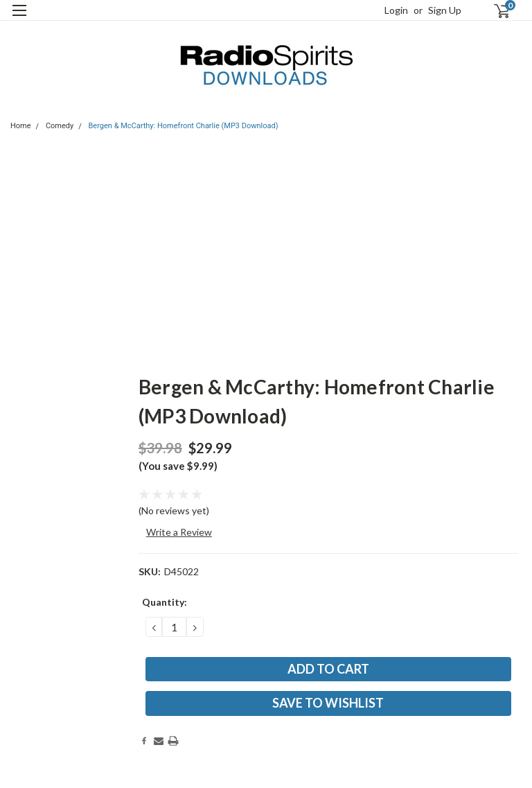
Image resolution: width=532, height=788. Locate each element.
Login (396, 10)
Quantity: (165, 602)
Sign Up (445, 10)
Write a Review (179, 532)
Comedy (60, 126)
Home (21, 126)
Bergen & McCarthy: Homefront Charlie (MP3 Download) (184, 126)
